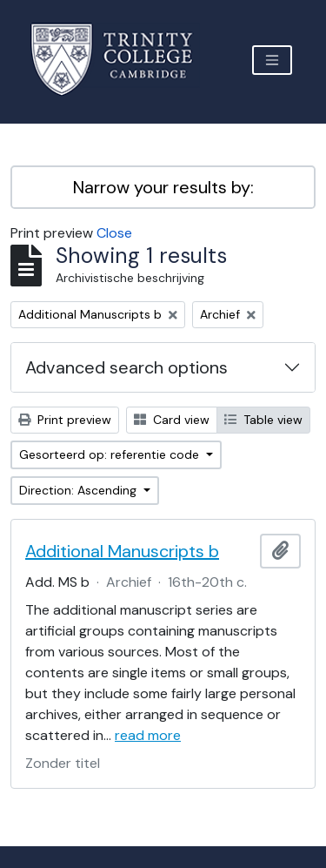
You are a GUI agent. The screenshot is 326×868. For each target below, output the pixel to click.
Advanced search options (126, 367)
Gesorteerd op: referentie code (111, 454)
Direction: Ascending (80, 490)
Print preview (65, 420)
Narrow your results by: (163, 187)
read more (148, 735)
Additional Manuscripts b (122, 551)
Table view (263, 420)
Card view (172, 420)
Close (114, 233)
